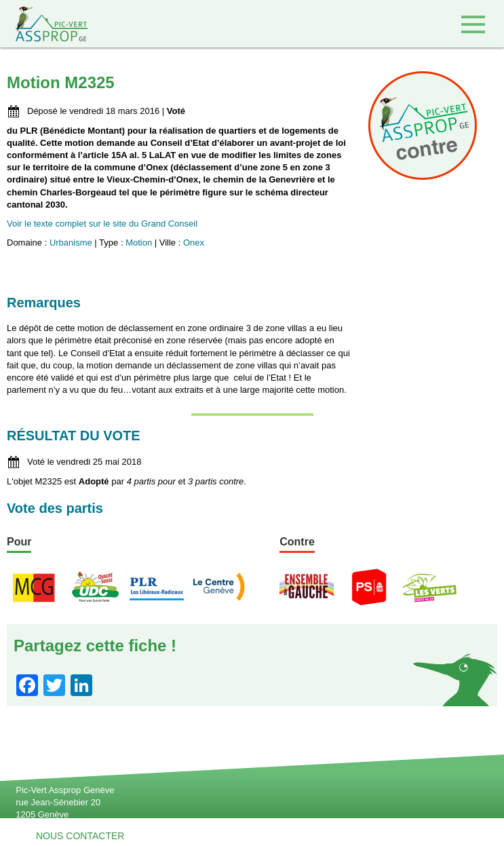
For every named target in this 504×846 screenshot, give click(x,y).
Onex (194, 243)
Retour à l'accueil (44, 24)
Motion (139, 243)
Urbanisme (71, 243)
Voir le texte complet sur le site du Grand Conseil (102, 224)
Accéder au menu (473, 24)
